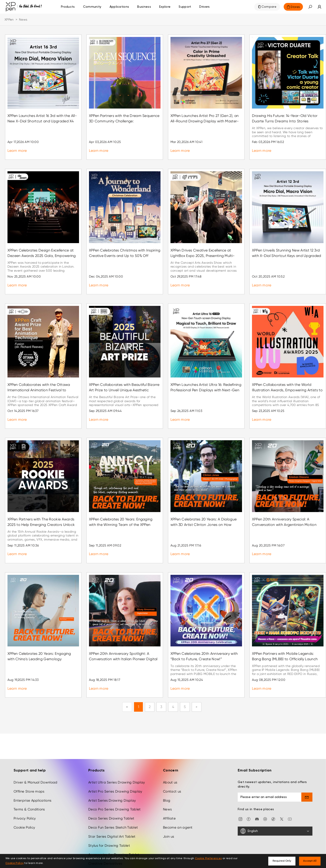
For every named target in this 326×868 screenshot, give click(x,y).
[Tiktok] (273, 795)
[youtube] (290, 795)
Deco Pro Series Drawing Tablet (115, 786)
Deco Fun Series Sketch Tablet (113, 803)
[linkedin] (265, 795)
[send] (307, 773)
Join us (169, 812)
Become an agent (178, 803)
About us (170, 758)
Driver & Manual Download (36, 758)
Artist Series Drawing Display (112, 776)
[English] (275, 807)
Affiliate (169, 794)
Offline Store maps (29, 767)
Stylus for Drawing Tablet (109, 822)
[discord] (257, 795)
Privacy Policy (25, 794)
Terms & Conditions (29, 786)
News (167, 786)
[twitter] (282, 795)
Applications (119, 7)
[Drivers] (204, 7)
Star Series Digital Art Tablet (112, 812)
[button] (310, 7)
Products (68, 7)
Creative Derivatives (105, 840)
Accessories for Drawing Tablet (114, 831)
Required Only (282, 861)
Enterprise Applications (32, 776)
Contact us (172, 767)
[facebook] (249, 795)
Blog (167, 776)
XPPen (9, 19)
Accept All (310, 861)
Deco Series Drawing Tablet (111, 794)
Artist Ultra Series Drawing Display (117, 758)
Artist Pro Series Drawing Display (115, 767)
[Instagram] (240, 795)
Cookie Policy (24, 803)
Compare (269, 7)
